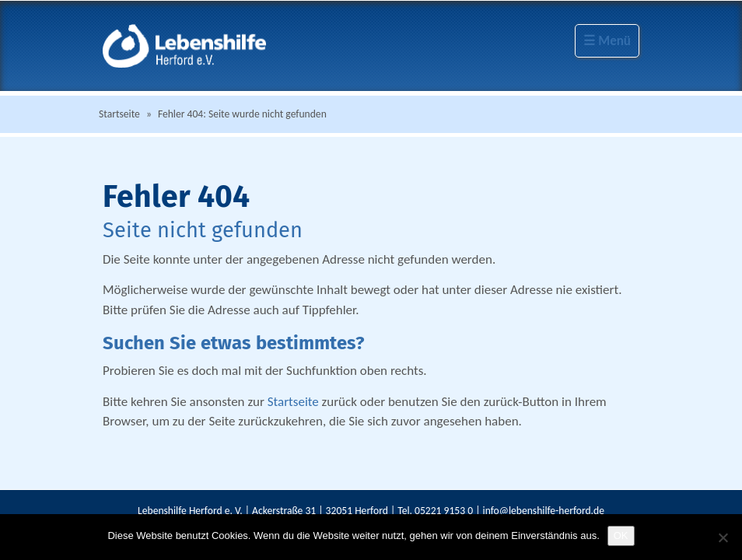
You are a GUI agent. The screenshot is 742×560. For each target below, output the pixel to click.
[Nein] (723, 537)
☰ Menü (607, 41)
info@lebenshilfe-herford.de (544, 511)
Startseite (119, 114)
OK (621, 535)
